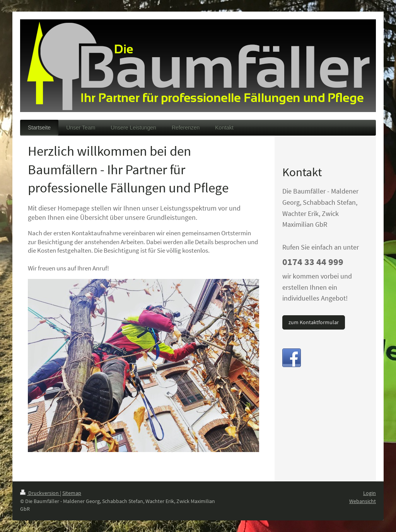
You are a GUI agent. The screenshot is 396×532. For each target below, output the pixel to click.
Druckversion (40, 493)
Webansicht (363, 501)
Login (370, 493)
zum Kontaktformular (314, 322)
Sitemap (72, 493)
